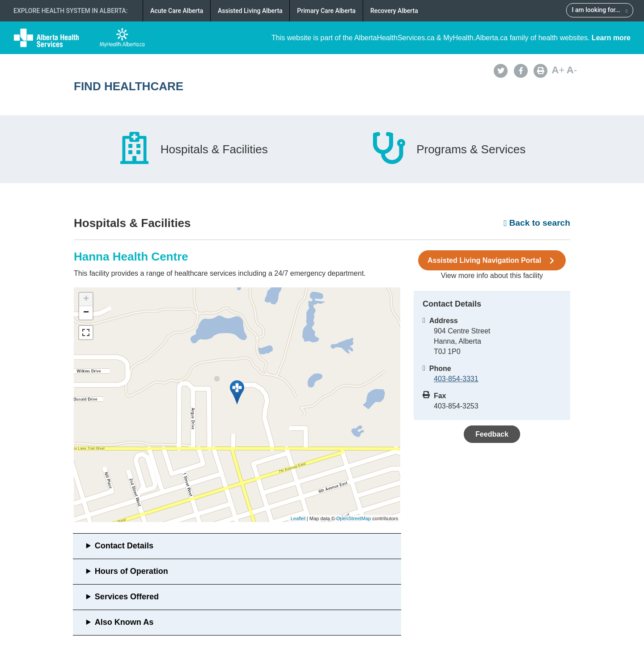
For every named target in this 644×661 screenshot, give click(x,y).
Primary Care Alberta (326, 11)
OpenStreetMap (354, 518)
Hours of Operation (131, 571)
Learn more (611, 38)
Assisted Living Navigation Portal (492, 261)
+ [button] (86, 299)
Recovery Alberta (394, 11)
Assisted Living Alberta (250, 11)
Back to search (537, 223)
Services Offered (127, 597)
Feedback (492, 434)
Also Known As (124, 622)
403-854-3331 (456, 379)
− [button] (86, 313)
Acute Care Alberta (177, 11)
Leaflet (298, 518)
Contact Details (124, 546)
